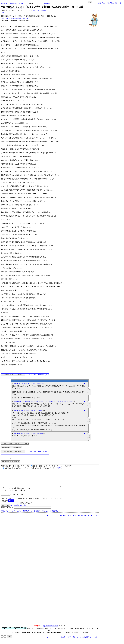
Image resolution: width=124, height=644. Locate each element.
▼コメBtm (110, 3)
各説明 (59, 468)
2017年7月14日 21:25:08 (22, 433)
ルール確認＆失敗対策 (18, 509)
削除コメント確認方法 (50, 515)
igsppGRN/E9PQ (36, 11)
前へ (121, 3)
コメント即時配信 (23, 515)
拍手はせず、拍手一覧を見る (39, 375)
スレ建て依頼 (36, 515)
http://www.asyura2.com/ (50, 629)
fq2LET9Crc (33, 384)
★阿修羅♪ (5, 4)
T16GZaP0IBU (40, 434)
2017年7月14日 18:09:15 (22, 411)
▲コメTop (101, 3)
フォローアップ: (6, 458)
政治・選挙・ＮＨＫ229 (18, 4)
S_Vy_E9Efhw (40, 411)
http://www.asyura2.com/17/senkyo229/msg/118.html (11, 9)
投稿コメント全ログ (8, 515)
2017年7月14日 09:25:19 (51, 401)
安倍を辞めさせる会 (28, 401)
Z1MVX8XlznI (40, 384)
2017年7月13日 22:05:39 (22, 384)
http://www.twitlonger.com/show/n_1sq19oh (15, 18)
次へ (117, 3)
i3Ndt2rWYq (33, 411)
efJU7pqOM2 (33, 434)
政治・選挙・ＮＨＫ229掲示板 (79, 519)
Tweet (3, 12)
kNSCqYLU (43, 11)
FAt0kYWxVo (63, 402)
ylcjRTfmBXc (70, 402)
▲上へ (49, 519)
